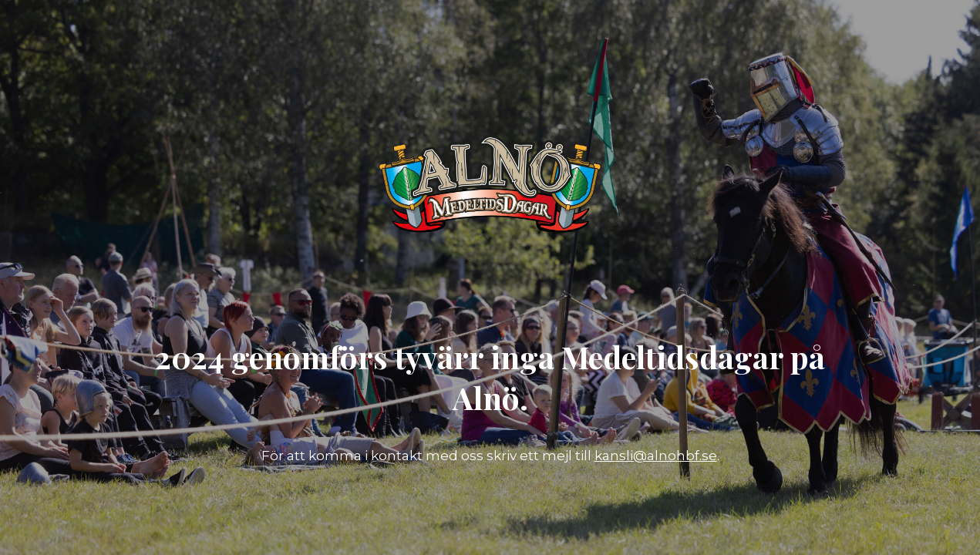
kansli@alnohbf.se (656, 456)
